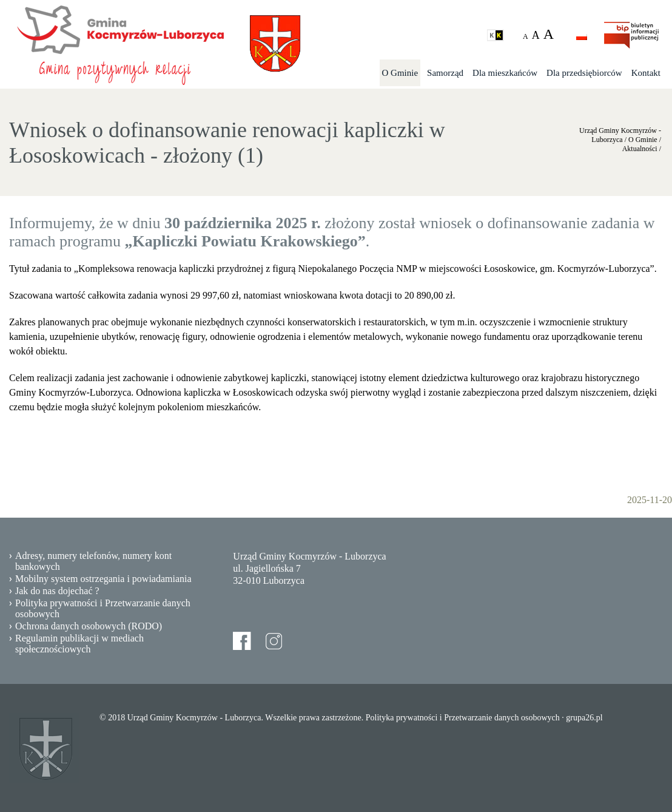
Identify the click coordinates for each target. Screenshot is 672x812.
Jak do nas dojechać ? (57, 591)
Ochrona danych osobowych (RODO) (89, 626)
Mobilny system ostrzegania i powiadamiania (103, 579)
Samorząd (445, 73)
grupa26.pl (584, 718)
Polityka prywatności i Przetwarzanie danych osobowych (103, 608)
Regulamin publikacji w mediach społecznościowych (79, 644)
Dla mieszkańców (505, 73)
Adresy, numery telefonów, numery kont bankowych (93, 561)
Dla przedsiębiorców (584, 73)
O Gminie (400, 73)
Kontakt (646, 73)
